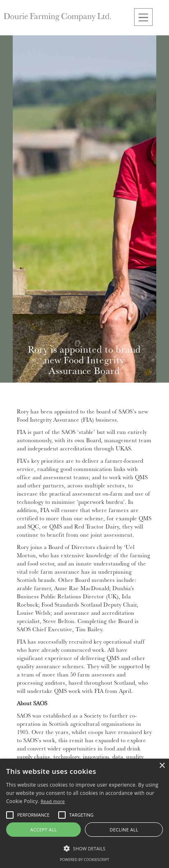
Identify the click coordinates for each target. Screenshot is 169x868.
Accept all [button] (44, 830)
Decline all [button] (124, 830)
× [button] (162, 766)
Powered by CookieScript (84, 860)
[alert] (84, 813)
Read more (53, 801)
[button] (143, 17)
